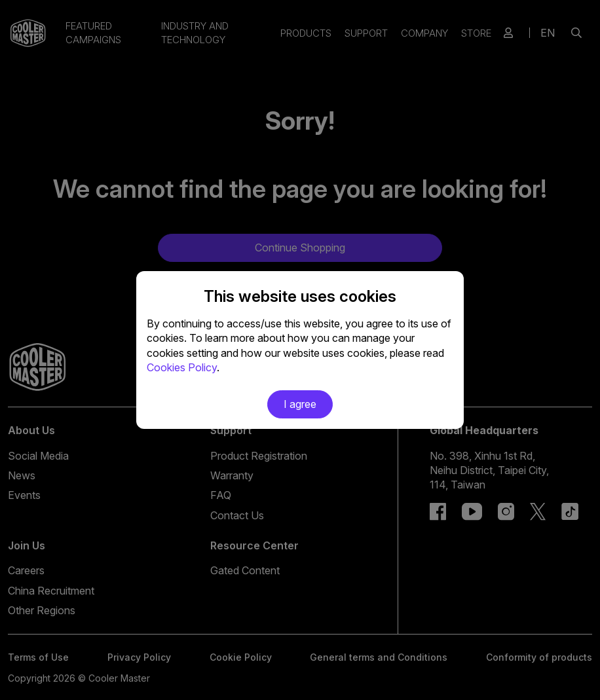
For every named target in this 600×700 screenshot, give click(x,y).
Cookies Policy (182, 367)
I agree (300, 404)
